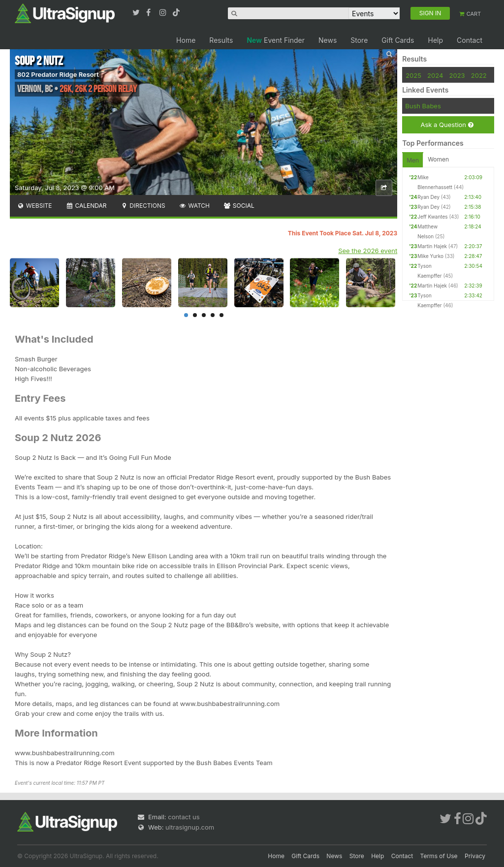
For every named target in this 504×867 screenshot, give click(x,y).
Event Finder (276, 40)
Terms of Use (439, 856)
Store (359, 40)
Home (186, 40)
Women (438, 159)
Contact (470, 40)
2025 (413, 75)
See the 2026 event (368, 251)
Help (435, 40)
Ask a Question (447, 125)
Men (413, 160)
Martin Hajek (432, 246)
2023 (457, 75)
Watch (194, 206)
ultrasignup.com (190, 827)
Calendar (86, 206)
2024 (435, 75)
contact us (184, 817)
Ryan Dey (428, 197)
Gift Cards (398, 40)
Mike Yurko (430, 256)
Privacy (475, 856)
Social (239, 206)
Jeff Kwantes (432, 217)
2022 (479, 75)
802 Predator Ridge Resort (58, 74)
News (328, 40)
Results (221, 40)
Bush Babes (423, 106)
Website (34, 206)
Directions (142, 206)
